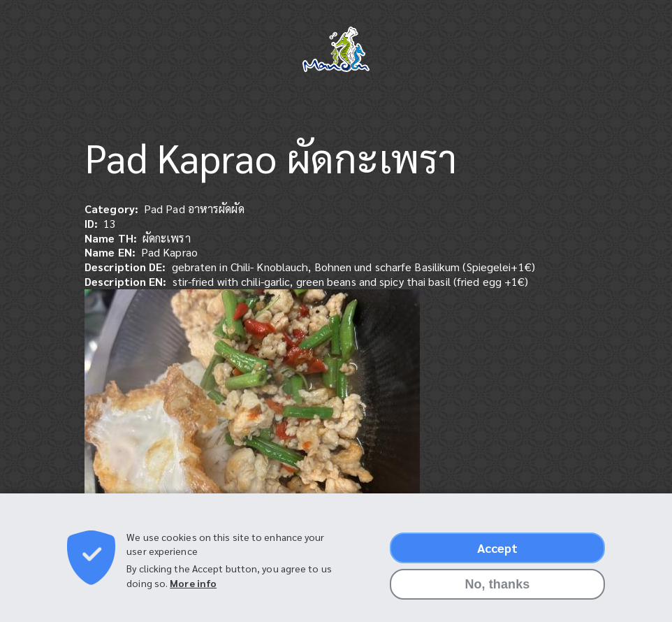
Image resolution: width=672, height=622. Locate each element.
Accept (498, 554)
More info (193, 589)
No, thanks (497, 591)
